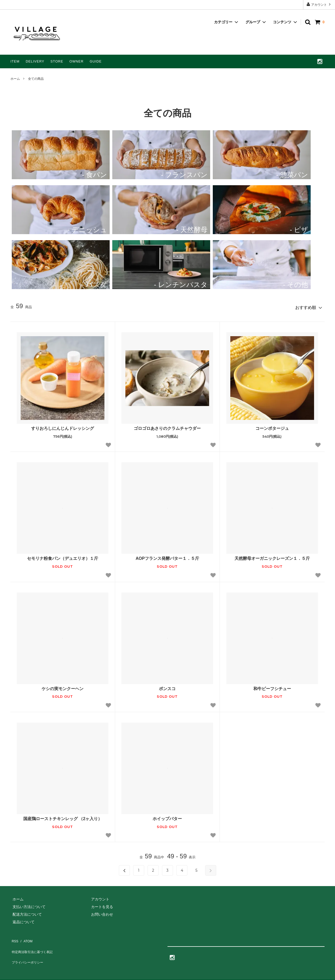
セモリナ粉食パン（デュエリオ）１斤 (63, 557)
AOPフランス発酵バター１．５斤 (167, 557)
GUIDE (96, 61)
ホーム (15, 79)
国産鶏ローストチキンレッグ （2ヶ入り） (63, 817)
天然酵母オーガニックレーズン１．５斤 (272, 557)
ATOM (25, 936)
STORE (57, 61)
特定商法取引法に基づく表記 (33, 943)
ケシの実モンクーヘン (63, 687)
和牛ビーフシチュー (272, 687)
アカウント (319, 4)
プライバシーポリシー (27, 950)
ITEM (15, 61)
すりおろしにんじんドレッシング (63, 427)
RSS (14, 936)
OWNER (76, 61)
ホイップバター (167, 817)
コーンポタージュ (272, 427)
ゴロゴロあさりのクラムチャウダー (167, 427)
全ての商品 (36, 79)
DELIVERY (35, 61)
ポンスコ (167, 687)
